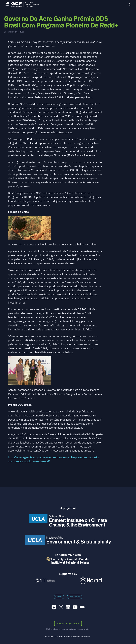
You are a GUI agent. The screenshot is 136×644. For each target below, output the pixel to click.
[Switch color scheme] (68, 624)
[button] (55, 231)
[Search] (129, 4)
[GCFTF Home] (25, 5)
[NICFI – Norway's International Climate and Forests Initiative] (45, 580)
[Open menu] (7, 5)
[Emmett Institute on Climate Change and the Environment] (68, 521)
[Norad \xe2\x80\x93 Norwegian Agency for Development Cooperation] (91, 580)
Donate (59, 597)
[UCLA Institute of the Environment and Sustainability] (68, 540)
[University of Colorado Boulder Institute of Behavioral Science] (68, 560)
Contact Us (75, 597)
